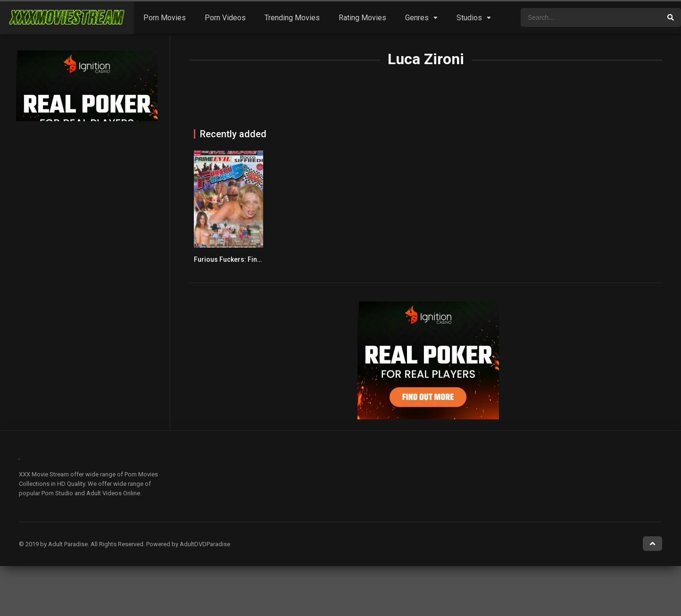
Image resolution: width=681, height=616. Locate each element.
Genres (417, 18)
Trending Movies (292, 18)
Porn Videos (225, 18)
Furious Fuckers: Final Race (237, 259)
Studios (469, 18)
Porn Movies (165, 18)
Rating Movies (362, 18)
